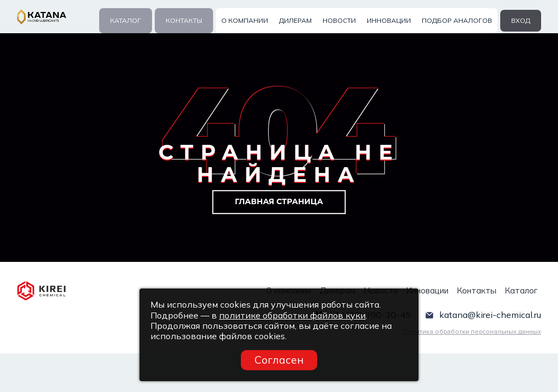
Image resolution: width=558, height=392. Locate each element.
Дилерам (295, 20)
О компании (245, 20)
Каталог (126, 20)
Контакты (184, 20)
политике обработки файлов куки (292, 315)
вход (521, 20)
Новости (339, 20)
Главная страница (279, 201)
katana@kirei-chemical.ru (490, 314)
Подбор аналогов (457, 20)
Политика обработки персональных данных (472, 331)
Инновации (389, 20)
